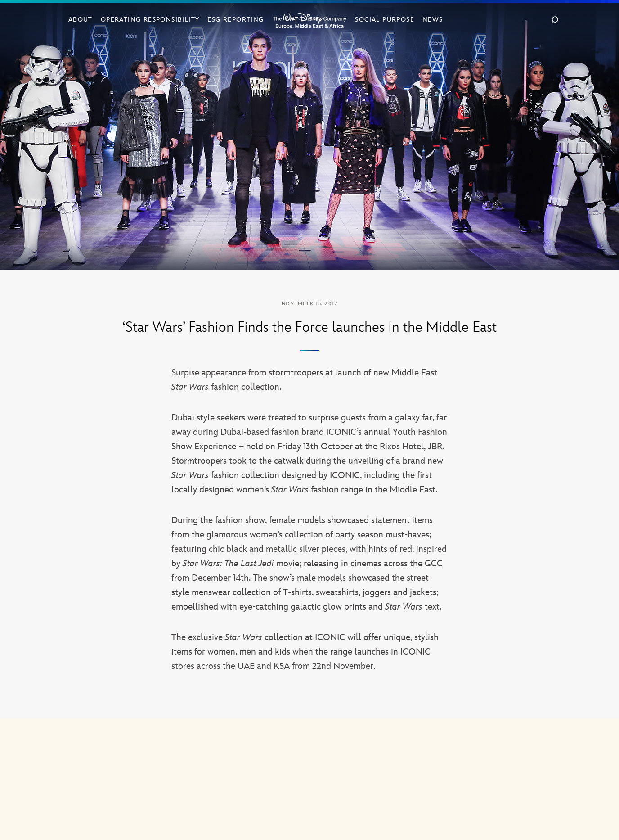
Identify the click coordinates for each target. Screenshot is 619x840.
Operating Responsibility (150, 20)
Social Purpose (385, 20)
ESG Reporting (235, 20)
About (81, 20)
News (433, 20)
